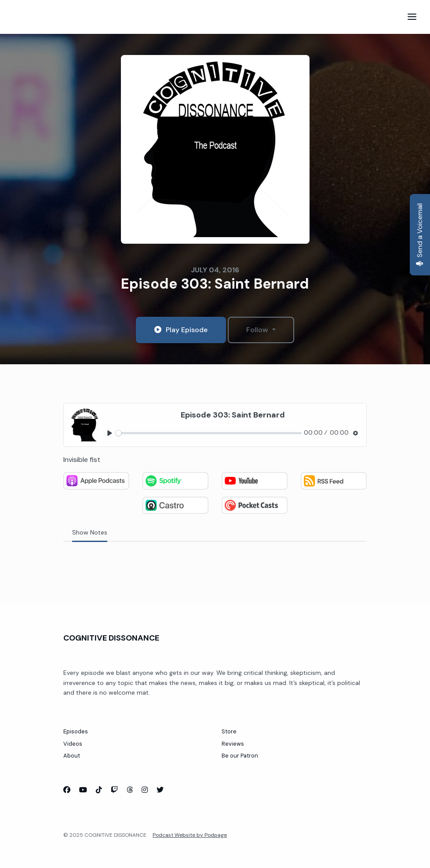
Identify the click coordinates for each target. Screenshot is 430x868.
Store (229, 731)
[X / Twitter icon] (160, 790)
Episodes (76, 731)
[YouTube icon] (83, 790)
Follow (258, 330)
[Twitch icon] (114, 790)
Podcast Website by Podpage (190, 835)
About (72, 756)
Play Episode (181, 330)
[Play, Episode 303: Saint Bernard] (110, 433)
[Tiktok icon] (99, 790)
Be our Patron (240, 756)
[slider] (209, 433)
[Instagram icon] (145, 790)
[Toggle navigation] (412, 17)
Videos (73, 744)
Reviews (233, 744)
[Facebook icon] (67, 790)
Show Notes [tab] (90, 532)
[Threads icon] (130, 790)
